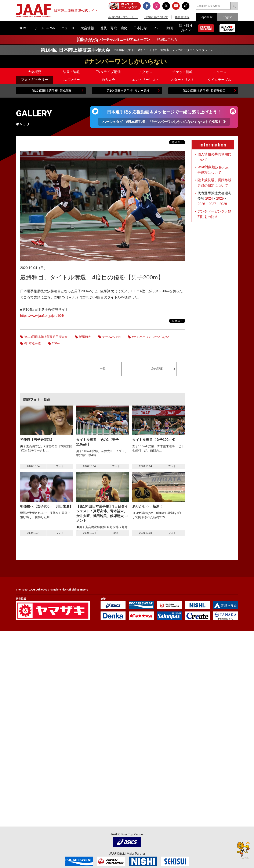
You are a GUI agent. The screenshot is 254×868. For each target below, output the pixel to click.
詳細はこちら (167, 39)
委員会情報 (182, 17)
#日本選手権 (32, 343)
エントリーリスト (145, 80)
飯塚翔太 (85, 337)
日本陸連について (156, 17)
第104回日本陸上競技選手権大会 (46, 337)
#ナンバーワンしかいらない (150, 337)
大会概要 (35, 72)
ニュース (219, 72)
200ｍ (56, 343)
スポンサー (71, 80)
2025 (220, 198)
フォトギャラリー (35, 80)
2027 (212, 204)
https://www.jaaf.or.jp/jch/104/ (42, 316)
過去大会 (108, 80)
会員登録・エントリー (123, 17)
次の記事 (157, 369)
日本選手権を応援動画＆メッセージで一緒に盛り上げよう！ (164, 118)
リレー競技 (128, 91)
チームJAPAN (111, 337)
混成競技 (52, 91)
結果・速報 (71, 72)
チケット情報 (182, 72)
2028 (223, 204)
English (228, 17)
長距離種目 (204, 91)
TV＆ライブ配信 (108, 72)
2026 (201, 204)
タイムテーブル (219, 80)
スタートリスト (182, 80)
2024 (209, 198)
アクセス (145, 72)
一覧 (103, 369)
